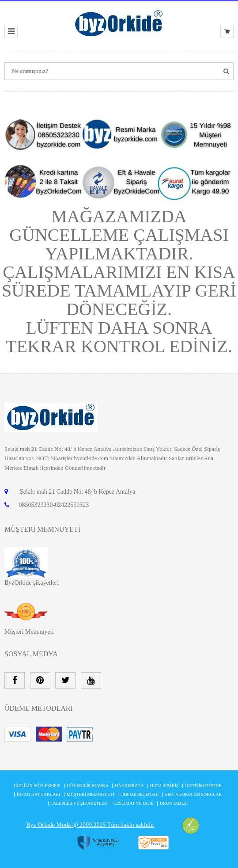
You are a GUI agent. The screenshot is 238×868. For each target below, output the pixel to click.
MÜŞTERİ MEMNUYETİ (91, 794)
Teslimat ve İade (133, 803)
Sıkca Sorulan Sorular (193, 794)
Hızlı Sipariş (164, 786)
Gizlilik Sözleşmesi (37, 786)
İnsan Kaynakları (39, 794)
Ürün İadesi (174, 803)
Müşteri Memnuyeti (29, 632)
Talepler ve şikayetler (79, 803)
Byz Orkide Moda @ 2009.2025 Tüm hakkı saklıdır (90, 825)
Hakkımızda (129, 786)
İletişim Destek (204, 786)
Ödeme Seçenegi (140, 794)
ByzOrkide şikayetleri (32, 583)
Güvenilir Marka (88, 786)
